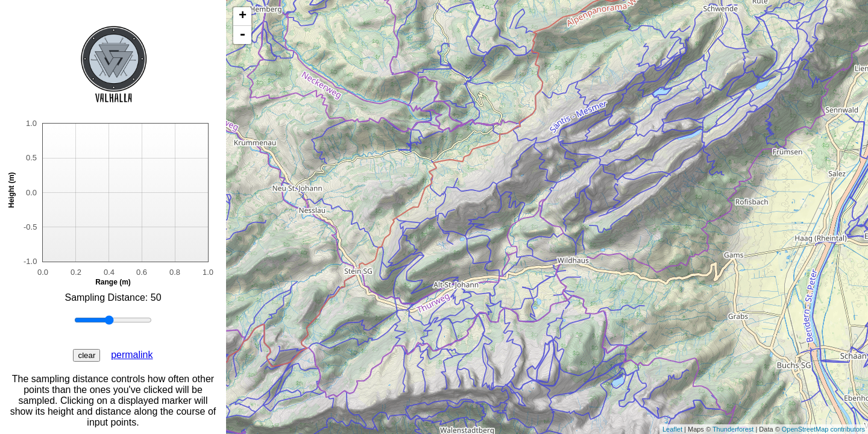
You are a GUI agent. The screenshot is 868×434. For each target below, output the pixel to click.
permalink (132, 355)
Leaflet (672, 429)
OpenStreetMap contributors (823, 429)
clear (86, 355)
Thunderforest (733, 429)
